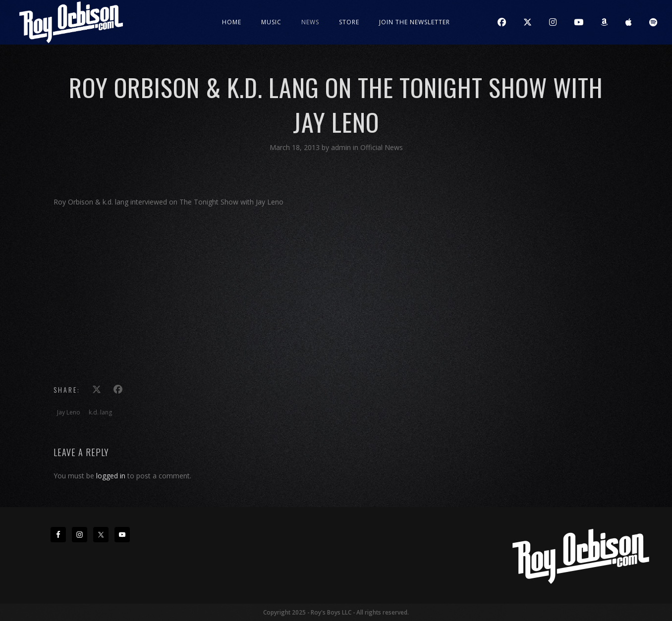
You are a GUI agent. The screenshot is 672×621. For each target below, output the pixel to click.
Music (271, 22)
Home (232, 22)
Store (349, 22)
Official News (382, 147)
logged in (111, 476)
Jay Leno (69, 412)
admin (342, 147)
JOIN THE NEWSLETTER (415, 22)
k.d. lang (100, 412)
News (310, 22)
